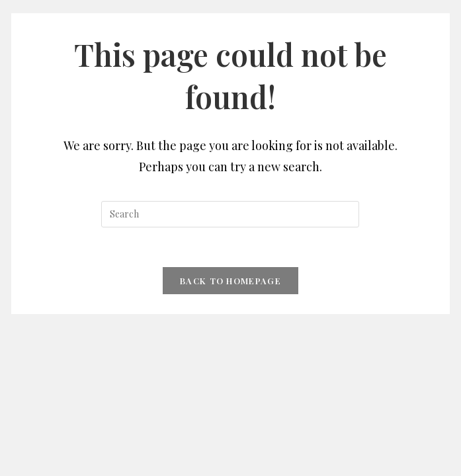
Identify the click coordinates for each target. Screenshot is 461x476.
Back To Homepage (230, 281)
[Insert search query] (230, 214)
